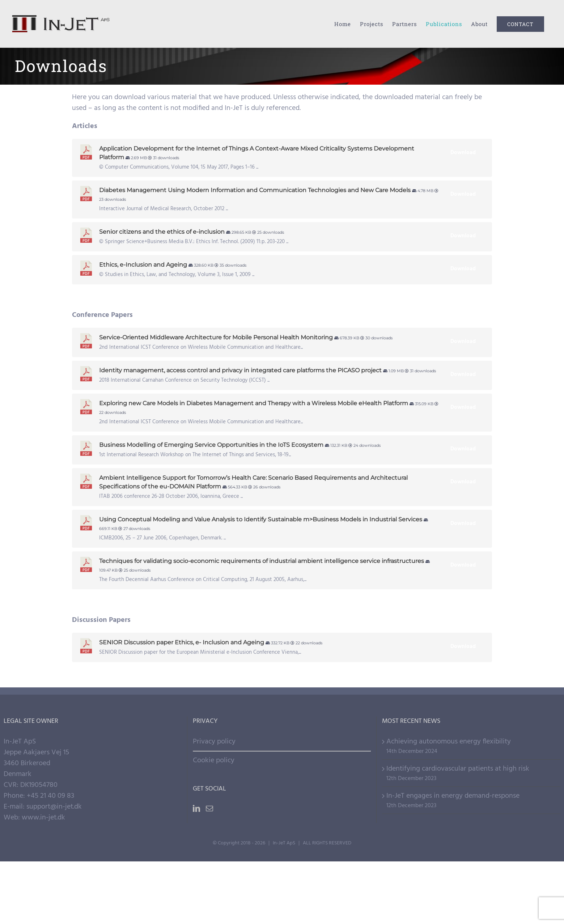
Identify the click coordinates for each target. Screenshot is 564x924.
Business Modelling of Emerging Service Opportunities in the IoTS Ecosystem (211, 445)
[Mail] (209, 809)
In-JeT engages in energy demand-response (453, 796)
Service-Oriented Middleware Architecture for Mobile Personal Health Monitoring (216, 337)
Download (463, 153)
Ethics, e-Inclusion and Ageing (143, 265)
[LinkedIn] (196, 809)
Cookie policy (214, 760)
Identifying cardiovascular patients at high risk (458, 769)
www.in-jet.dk (43, 818)
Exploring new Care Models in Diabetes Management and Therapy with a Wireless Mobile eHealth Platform (254, 403)
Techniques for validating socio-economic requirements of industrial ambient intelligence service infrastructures (262, 561)
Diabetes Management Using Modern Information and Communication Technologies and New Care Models (255, 190)
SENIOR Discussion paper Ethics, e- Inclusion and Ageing (182, 642)
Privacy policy (214, 742)
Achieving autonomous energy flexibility (449, 742)
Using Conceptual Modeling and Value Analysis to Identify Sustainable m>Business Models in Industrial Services (261, 519)
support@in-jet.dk (54, 807)
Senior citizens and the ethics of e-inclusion (162, 232)
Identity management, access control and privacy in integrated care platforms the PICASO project (240, 370)
